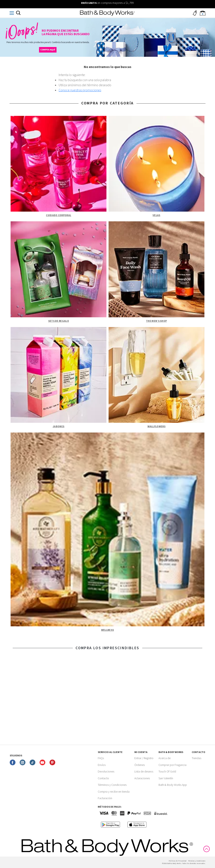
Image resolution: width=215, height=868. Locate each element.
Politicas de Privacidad (178, 861)
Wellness (107, 630)
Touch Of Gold (167, 772)
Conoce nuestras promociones (80, 90)
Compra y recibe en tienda (114, 792)
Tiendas (196, 758)
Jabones (59, 426)
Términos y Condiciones (112, 785)
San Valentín (166, 778)
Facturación (105, 798)
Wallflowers (156, 426)
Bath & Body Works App (173, 785)
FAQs (101, 758)
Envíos (102, 765)
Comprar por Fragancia (172, 765)
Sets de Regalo (59, 321)
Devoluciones (106, 772)
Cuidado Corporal (59, 215)
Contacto (103, 778)
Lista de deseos (144, 772)
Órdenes (140, 765)
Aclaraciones (142, 778)
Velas (156, 215)
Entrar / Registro (144, 758)
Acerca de (165, 758)
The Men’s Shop (156, 321)
